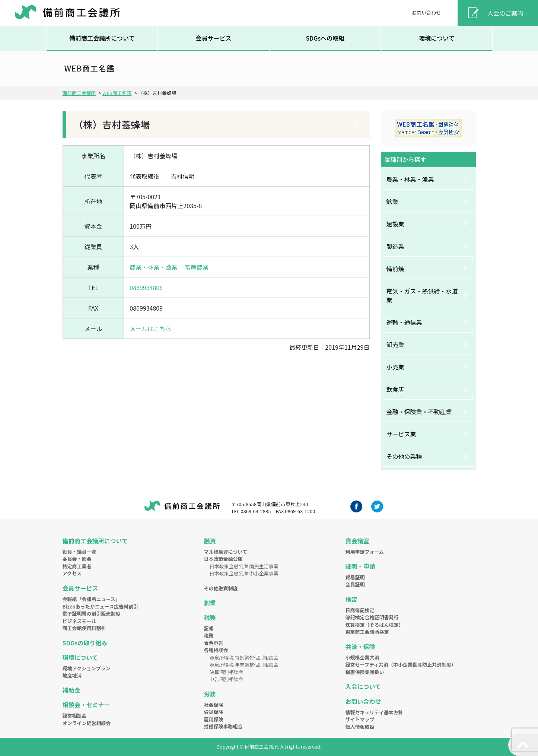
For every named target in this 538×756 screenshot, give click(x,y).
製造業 (395, 246)
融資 (210, 541)
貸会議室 (357, 541)
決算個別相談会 (227, 672)
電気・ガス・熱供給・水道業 (422, 295)
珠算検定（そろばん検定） (375, 625)
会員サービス (213, 38)
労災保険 (214, 712)
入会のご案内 (505, 13)
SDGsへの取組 (325, 38)
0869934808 (146, 288)
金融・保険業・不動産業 (419, 412)
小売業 (395, 367)
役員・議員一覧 (79, 552)
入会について (363, 686)
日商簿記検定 (360, 610)
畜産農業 (197, 267)
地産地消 (72, 675)
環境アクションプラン (87, 668)
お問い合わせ (426, 12)
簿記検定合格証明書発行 (372, 617)
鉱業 (392, 201)
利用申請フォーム (365, 552)
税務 (210, 617)
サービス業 (401, 434)
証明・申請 (360, 566)
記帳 (209, 628)
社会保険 (214, 705)
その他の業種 (404, 456)
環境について (437, 38)
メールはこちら (150, 328)
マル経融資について (226, 552)
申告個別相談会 (227, 679)
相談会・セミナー (86, 705)
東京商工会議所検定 (367, 632)
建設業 (395, 224)
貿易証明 (355, 577)
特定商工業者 (77, 566)
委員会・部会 (77, 559)
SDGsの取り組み (85, 643)
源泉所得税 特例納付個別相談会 (244, 657)
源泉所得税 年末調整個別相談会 (244, 665)
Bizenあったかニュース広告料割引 (100, 606)
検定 (351, 599)
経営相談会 (75, 716)
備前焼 (395, 269)
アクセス (72, 573)
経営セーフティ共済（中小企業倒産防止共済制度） (401, 665)
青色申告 (214, 643)
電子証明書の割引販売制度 (92, 614)
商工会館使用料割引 (84, 628)
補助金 (71, 690)
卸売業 (395, 344)
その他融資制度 (221, 588)
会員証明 (355, 585)
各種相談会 (216, 650)
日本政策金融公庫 (223, 559)
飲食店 (395, 389)
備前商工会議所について (102, 38)
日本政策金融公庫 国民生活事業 (244, 566)
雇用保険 (214, 719)
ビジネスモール (79, 621)
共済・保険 (360, 647)
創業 (210, 603)
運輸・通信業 (404, 322)
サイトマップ (360, 719)
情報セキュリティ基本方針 (374, 712)
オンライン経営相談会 (87, 723)
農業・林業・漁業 (153, 267)
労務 (210, 694)
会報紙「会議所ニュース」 (91, 599)
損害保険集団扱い (365, 672)
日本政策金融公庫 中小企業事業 (244, 573)
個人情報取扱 (360, 727)
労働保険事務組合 (223, 726)
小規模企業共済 (362, 657)
